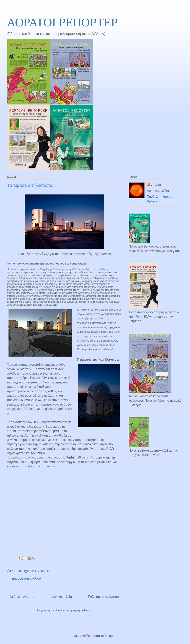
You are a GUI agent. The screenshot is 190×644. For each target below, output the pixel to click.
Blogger (110, 636)
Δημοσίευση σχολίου (26, 579)
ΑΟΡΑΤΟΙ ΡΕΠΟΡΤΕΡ (62, 22)
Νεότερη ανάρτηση (23, 597)
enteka (156, 185)
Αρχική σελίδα (62, 597)
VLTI (58, 284)
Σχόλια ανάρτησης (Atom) (74, 610)
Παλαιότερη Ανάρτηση (103, 597)
